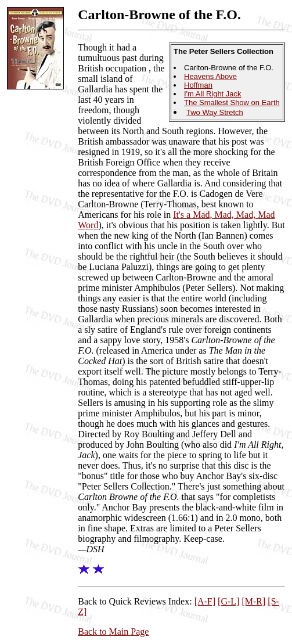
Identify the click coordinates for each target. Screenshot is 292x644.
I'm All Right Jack (213, 94)
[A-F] (205, 601)
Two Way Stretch (215, 112)
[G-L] (228, 601)
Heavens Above (210, 76)
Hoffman (198, 85)
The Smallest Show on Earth (232, 102)
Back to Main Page (113, 632)
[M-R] (253, 601)
